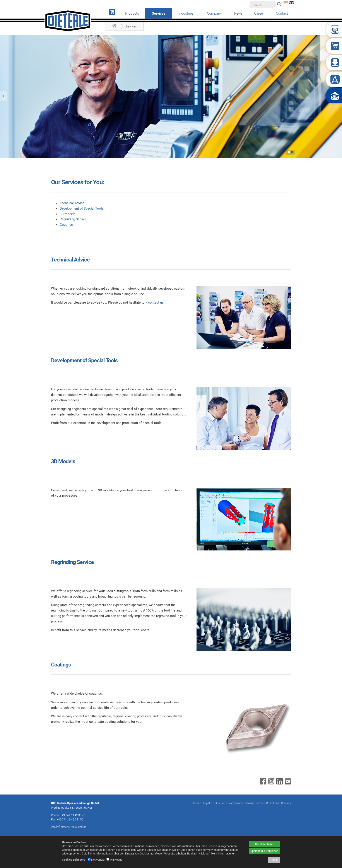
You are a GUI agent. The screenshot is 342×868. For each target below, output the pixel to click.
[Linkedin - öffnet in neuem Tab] (279, 783)
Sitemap (196, 803)
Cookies (286, 803)
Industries (186, 13)
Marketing (114, 860)
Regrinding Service (73, 219)
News (238, 13)
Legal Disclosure (213, 803)
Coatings (66, 225)
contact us (156, 302)
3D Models (68, 214)
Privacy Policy (234, 803)
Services (131, 26)
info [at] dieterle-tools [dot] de (69, 827)
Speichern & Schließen (264, 851)
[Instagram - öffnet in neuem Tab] (271, 783)
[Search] (263, 5)
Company (214, 13)
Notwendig (96, 860)
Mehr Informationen (223, 853)
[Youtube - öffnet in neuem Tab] (287, 783)
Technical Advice (72, 203)
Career (259, 13)
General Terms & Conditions (262, 803)
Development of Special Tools (82, 208)
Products (132, 13)
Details (274, 860)
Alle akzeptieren (264, 844)
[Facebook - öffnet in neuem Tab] (262, 783)
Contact (282, 13)
